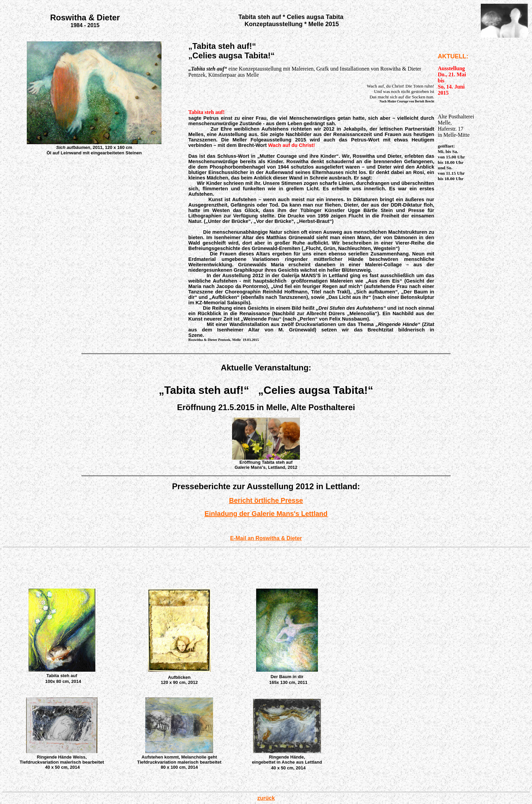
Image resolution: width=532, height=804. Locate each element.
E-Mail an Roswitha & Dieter (266, 538)
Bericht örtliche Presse (266, 500)
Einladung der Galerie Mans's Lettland (266, 514)
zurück (266, 798)
